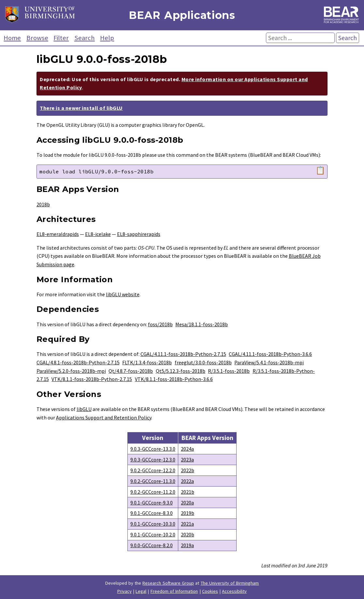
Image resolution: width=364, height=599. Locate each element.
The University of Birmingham (230, 583)
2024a (187, 449)
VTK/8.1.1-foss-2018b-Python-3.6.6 (174, 379)
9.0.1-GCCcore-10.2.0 (153, 534)
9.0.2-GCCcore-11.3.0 (153, 481)
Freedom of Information (174, 591)
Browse (37, 38)
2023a (187, 460)
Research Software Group (168, 583)
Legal (141, 591)
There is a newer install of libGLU (81, 108)
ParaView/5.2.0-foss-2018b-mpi (71, 371)
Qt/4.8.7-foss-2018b (131, 371)
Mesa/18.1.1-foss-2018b (202, 324)
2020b (188, 534)
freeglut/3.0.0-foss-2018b (203, 362)
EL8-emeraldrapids (58, 234)
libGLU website (123, 294)
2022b (188, 470)
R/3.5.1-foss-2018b (229, 371)
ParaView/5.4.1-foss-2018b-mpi (269, 362)
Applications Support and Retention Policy (104, 417)
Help (107, 38)
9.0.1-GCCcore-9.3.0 (152, 503)
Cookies (210, 591)
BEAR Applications (182, 15)
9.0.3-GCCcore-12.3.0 (153, 460)
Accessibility (234, 591)
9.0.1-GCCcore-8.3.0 (152, 513)
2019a (187, 545)
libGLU (84, 409)
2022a (187, 481)
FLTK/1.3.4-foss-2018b (147, 362)
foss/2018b (160, 324)
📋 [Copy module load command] (320, 170)
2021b (188, 492)
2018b (43, 204)
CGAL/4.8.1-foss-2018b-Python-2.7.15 (78, 362)
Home (12, 38)
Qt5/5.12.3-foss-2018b (181, 371)
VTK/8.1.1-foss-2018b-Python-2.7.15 (92, 379)
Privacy (124, 591)
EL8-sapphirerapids (139, 234)
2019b (188, 513)
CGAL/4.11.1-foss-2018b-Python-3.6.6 (270, 354)
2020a (187, 503)
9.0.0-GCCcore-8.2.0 (152, 545)
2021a (187, 524)
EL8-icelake (98, 234)
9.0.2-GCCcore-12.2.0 (153, 470)
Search (85, 38)
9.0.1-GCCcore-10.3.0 (153, 524)
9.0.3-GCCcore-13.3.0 (153, 449)
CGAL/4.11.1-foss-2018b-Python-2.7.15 (183, 354)
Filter (61, 38)
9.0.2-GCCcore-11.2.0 (153, 492)
